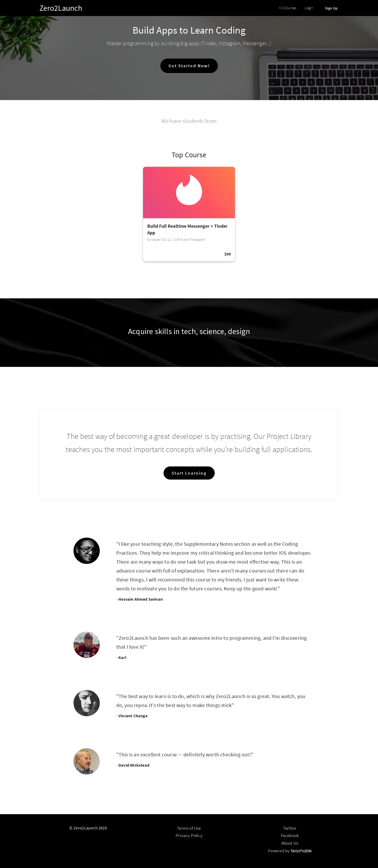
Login (309, 8)
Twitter (290, 828)
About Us (290, 843)
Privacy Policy (189, 835)
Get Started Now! (189, 66)
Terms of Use (189, 828)
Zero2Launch (61, 8)
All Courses (288, 8)
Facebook (290, 835)
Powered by (290, 851)
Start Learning (189, 473)
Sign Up (331, 8)
